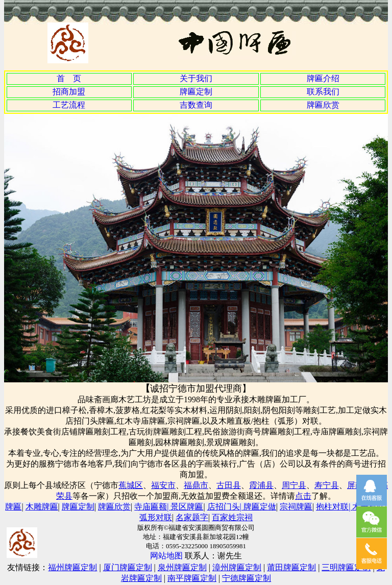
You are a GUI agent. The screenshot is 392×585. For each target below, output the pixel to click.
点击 (303, 496)
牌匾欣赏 (323, 105)
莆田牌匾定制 (291, 567)
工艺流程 (69, 105)
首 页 (69, 78)
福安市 (163, 485)
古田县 (229, 485)
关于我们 (196, 78)
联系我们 (323, 92)
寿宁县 (327, 485)
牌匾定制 (196, 92)
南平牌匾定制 (192, 578)
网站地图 (167, 556)
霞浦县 (261, 485)
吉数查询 (196, 105)
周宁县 (294, 485)
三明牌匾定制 (346, 567)
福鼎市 (196, 485)
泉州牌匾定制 (182, 567)
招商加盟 (69, 92)
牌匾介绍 (323, 78)
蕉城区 (131, 485)
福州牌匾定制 (72, 567)
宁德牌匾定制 (247, 578)
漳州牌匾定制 (237, 567)
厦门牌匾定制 (128, 567)
